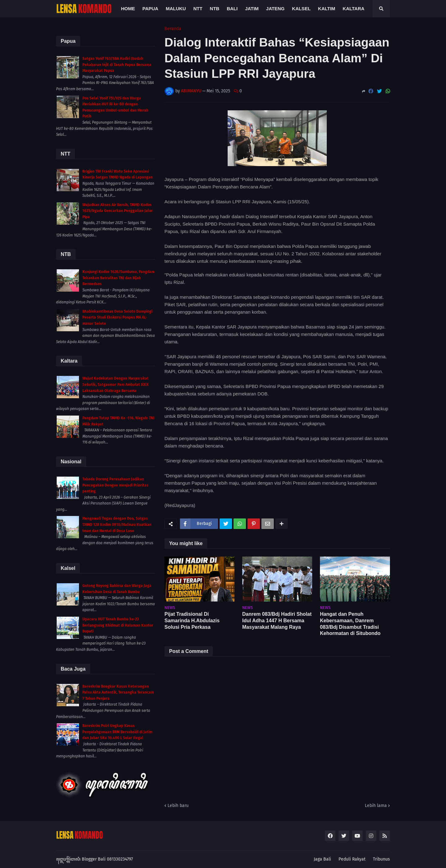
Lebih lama (376, 806)
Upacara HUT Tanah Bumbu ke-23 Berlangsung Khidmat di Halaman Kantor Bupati (118, 625)
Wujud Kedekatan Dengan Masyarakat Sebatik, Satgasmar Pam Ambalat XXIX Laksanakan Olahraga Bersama (116, 384)
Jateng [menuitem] (275, 9)
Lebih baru (178, 806)
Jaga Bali (322, 859)
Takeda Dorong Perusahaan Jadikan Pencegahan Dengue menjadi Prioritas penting (115, 485)
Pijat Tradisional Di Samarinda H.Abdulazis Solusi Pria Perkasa (192, 621)
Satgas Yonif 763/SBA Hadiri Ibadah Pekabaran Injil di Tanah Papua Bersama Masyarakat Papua (117, 65)
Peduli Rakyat (352, 859)
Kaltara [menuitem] (353, 9)
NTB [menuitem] (214, 9)
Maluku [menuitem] (176, 9)
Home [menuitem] (128, 9)
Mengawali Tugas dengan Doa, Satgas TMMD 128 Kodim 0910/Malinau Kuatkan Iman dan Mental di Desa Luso (117, 524)
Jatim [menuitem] (252, 9)
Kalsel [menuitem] (301, 9)
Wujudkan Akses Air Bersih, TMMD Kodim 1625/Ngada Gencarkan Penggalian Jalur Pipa (118, 211)
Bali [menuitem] (232, 9)
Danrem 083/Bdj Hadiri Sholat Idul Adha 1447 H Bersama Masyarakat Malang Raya (277, 621)
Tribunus (381, 859)
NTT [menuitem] (198, 9)
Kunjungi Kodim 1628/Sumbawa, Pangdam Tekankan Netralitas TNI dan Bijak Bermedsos (118, 278)
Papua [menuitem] (150, 9)
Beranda (173, 29)
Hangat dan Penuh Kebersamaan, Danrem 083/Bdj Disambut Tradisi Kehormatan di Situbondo (350, 624)
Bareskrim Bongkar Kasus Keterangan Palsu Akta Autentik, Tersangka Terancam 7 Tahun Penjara (118, 692)
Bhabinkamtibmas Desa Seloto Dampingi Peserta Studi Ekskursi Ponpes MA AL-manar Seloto (117, 317)
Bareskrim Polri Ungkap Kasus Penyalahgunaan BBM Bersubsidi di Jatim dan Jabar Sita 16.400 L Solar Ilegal (117, 732)
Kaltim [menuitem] (327, 9)
